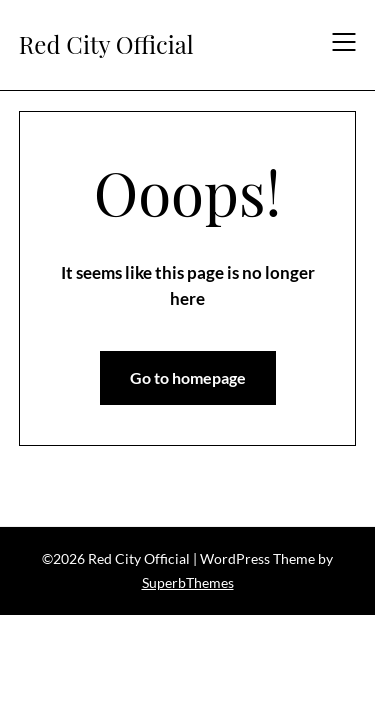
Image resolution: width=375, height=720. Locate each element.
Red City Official (106, 44)
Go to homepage (188, 377)
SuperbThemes (188, 582)
